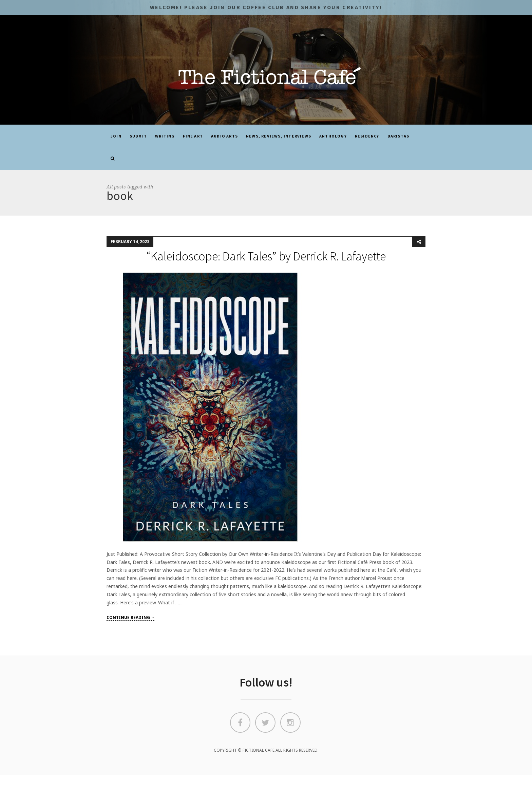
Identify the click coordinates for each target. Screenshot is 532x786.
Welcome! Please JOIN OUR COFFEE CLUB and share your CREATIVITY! (266, 7)
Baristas (398, 136)
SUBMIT (138, 136)
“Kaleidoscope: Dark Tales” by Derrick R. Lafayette (266, 256)
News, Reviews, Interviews (279, 136)
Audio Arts (224, 136)
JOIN (116, 136)
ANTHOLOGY (333, 136)
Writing (165, 136)
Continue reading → (131, 617)
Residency (367, 136)
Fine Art (193, 136)
